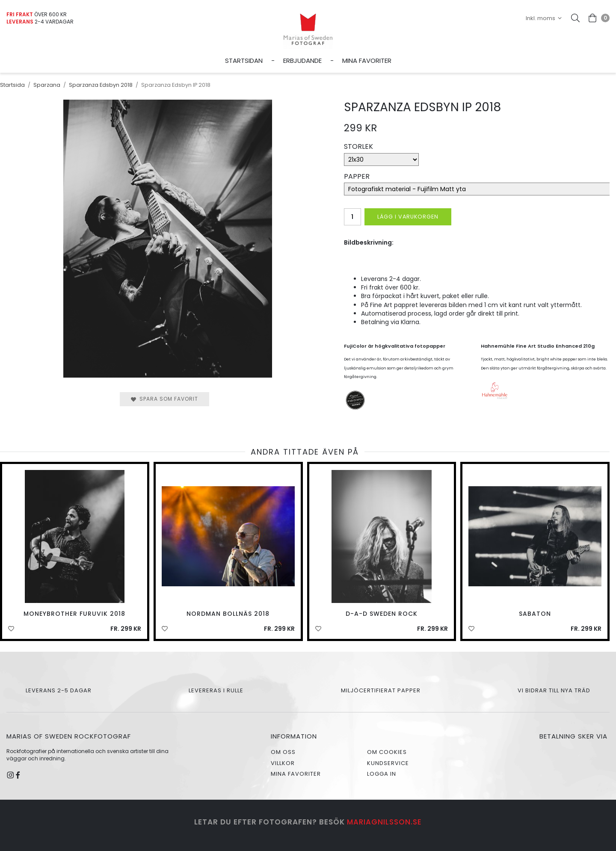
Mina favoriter (367, 61)
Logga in (382, 774)
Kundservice (388, 763)
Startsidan (244, 61)
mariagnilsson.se (384, 822)
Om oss (283, 752)
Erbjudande (302, 61)
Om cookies (387, 752)
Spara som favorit (164, 399)
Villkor (283, 763)
